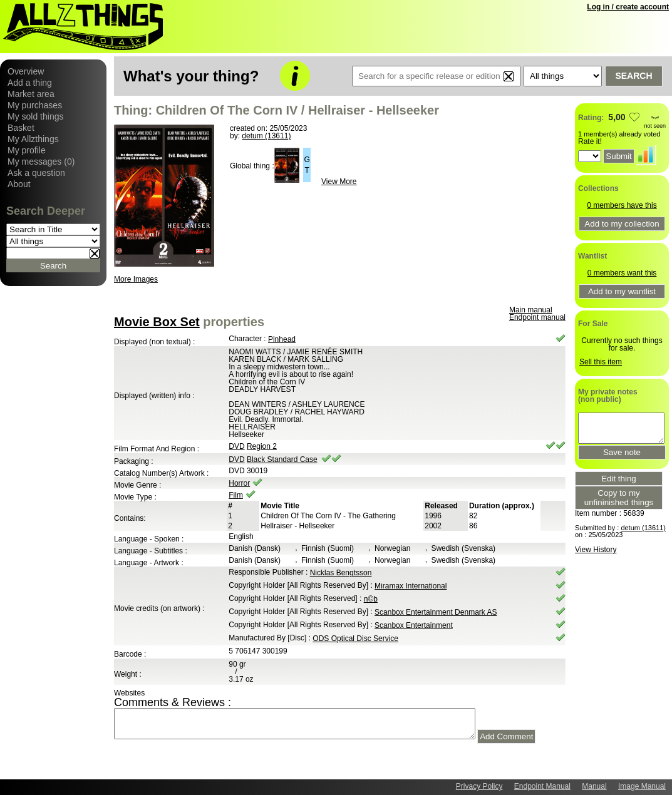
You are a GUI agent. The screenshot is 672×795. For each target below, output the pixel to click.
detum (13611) (266, 136)
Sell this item (601, 362)
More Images (136, 279)
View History (596, 550)
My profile (27, 150)
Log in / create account (628, 7)
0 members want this (622, 273)
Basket (21, 128)
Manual (594, 786)
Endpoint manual (537, 317)
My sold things (35, 116)
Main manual (531, 310)
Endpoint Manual (542, 786)
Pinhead (282, 339)
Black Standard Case (282, 459)
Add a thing (30, 83)
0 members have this (622, 205)
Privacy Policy (479, 786)
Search (633, 76)
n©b (371, 599)
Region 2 (262, 446)
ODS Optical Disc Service (355, 639)
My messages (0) (41, 162)
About (19, 184)
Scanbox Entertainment (414, 625)
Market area (31, 94)
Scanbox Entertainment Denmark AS (436, 612)
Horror (239, 483)
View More (339, 182)
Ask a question (36, 173)
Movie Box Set (157, 322)
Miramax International (411, 586)
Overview (26, 71)
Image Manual (642, 786)
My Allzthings (33, 139)
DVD (236, 446)
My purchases (35, 105)
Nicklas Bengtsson (341, 573)
